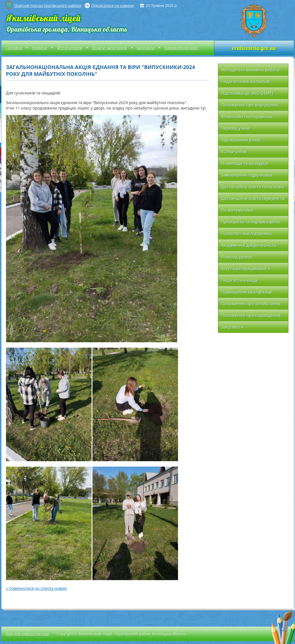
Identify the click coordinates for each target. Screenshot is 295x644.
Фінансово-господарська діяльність (247, 118)
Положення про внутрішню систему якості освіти (250, 106)
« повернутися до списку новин (37, 588)
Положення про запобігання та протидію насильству (251, 305)
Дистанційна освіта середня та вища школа (253, 200)
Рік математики (237, 210)
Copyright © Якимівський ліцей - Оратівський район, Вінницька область (122, 634)
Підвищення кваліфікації (247, 292)
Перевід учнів (235, 128)
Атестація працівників (246, 268)
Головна (14, 48)
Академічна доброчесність (249, 245)
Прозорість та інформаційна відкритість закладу (251, 223)
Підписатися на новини (113, 5)
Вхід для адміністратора (27, 634)
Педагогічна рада (239, 280)
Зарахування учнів (241, 140)
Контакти (146, 48)
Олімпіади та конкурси (245, 163)
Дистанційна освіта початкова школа (253, 188)
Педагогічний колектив (245, 81)
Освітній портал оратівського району (48, 5)
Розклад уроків (237, 257)
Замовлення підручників (247, 175)
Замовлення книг (181, 48)
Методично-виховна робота (250, 70)
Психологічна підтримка (246, 233)
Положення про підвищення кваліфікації (251, 317)
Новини (40, 48)
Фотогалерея (70, 48)
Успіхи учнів (234, 151)
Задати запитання (109, 48)
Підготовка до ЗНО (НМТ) (247, 93)
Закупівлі (232, 327)
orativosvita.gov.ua (254, 48)
